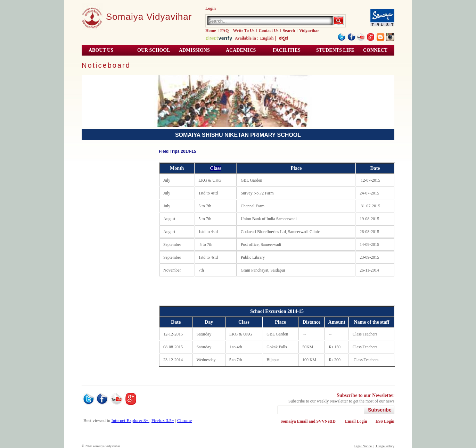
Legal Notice (363, 446)
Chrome (184, 420)
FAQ (224, 31)
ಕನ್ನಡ (284, 38)
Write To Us (244, 31)
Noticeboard (106, 65)
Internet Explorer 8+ (130, 420)
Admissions (194, 50)
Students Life (335, 50)
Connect (375, 50)
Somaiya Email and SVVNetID (309, 421)
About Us (101, 50)
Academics (241, 50)
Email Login (356, 421)
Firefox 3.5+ (163, 420)
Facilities (287, 50)
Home (211, 31)
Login (211, 8)
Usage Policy (385, 446)
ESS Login (385, 421)
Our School (154, 50)
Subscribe (380, 410)
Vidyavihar (309, 31)
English (267, 38)
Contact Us (269, 31)
